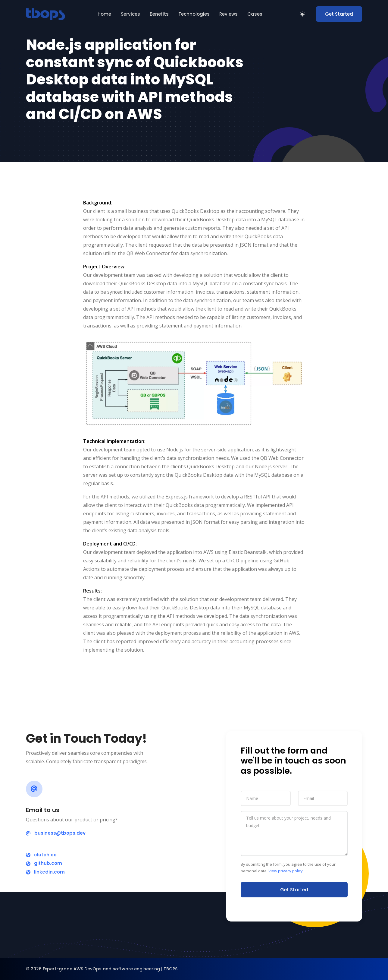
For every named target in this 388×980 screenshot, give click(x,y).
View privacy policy (286, 871)
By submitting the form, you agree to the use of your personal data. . (288, 868)
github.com (44, 863)
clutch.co (41, 855)
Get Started (339, 14)
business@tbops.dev (56, 833)
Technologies (194, 14)
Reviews (228, 14)
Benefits (159, 14)
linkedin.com (45, 872)
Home (104, 14)
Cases (255, 14)
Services (130, 14)
